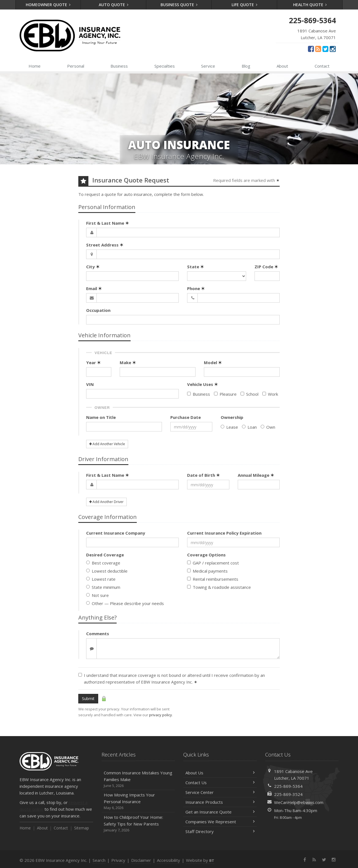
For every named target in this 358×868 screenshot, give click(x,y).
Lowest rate (101, 579)
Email (94, 288)
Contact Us (220, 782)
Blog (246, 66)
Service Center (220, 792)
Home (35, 66)
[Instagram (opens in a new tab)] (333, 49)
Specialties (165, 66)
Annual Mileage (256, 475)
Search (99, 860)
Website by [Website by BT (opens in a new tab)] (200, 860)
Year (93, 362)
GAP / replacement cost (213, 563)
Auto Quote (114, 5)
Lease (229, 427)
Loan (249, 427)
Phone (196, 288)
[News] (318, 49)
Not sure (97, 595)
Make (128, 362)
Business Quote (179, 5)
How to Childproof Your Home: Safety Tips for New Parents (138, 824)
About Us (220, 773)
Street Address (105, 245)
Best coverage (103, 563)
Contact (322, 66)
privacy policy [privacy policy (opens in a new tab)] (161, 715)
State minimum (103, 587)
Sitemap (82, 828)
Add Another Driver (106, 502)
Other (125, 603)
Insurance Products (220, 802)
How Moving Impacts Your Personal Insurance (138, 801)
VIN (90, 384)
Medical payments (207, 571)
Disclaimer (141, 860)
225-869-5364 (288, 786)
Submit (88, 699)
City (93, 267)
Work (270, 394)
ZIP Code (266, 267)
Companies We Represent (220, 822)
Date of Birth (203, 475)
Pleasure (225, 394)
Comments (98, 634)
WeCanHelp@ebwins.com (299, 802)
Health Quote (310, 5)
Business (119, 66)
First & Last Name (108, 223)
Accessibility (169, 860)
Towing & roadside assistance (219, 587)
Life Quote (245, 5)
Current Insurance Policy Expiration (224, 533)
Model (213, 362)
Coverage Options (206, 555)
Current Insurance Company (116, 533)
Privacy (118, 860)
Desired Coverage (105, 555)
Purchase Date (186, 417)
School (249, 394)
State (196, 267)
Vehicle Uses (202, 384)
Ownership (232, 417)
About (282, 66)
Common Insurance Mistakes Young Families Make (138, 779)
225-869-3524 (288, 794)
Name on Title (101, 417)
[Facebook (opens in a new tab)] (311, 49)
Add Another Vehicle (107, 444)
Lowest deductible (107, 571)
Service (208, 66)
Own (268, 427)
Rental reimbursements (213, 579)
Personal (76, 66)
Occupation (98, 310)
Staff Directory (220, 831)
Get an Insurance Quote (220, 812)
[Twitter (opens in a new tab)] (325, 49)
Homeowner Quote (48, 5)
